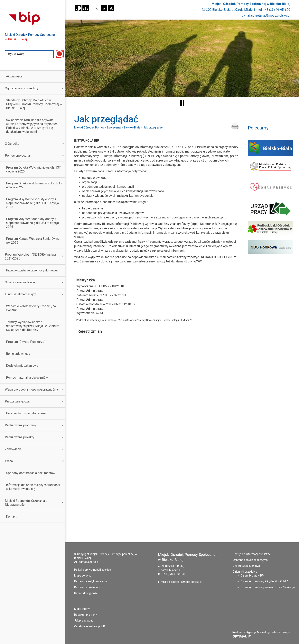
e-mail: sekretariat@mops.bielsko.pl (180, 582)
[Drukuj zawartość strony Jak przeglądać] (235, 126)
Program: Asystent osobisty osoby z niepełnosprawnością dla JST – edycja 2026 (32, 223)
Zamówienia (13, 449)
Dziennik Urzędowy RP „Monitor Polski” (264, 581)
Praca (9, 461)
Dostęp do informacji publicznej (252, 554)
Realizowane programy (21, 425)
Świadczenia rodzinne (20, 282)
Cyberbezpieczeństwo (247, 566)
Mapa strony (82, 609)
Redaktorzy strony (86, 615)
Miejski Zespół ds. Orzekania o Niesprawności (26, 503)
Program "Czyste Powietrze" (26, 342)
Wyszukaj (60, 54)
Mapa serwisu (83, 576)
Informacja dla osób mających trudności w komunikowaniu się (33, 487)
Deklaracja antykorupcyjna (90, 581)
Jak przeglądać (84, 621)
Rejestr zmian (90, 331)
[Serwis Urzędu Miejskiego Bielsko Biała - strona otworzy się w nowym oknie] (271, 148)
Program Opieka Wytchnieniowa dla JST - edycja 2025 (33, 169)
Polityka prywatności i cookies (93, 570)
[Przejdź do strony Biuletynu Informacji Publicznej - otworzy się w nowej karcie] (35, 18)
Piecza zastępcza (17, 401)
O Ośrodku (12, 144)
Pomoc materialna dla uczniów (27, 378)
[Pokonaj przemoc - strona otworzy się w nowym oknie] (271, 187)
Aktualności (14, 76)
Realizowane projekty (20, 437)
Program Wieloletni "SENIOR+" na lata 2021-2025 (31, 256)
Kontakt (11, 517)
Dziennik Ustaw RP (252, 576)
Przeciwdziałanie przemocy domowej (32, 270)
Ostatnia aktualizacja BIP (90, 626)
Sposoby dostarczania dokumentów (31, 473)
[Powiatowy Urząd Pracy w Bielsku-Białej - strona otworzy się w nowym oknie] (271, 209)
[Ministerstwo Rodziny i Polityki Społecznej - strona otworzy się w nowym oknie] (271, 167)
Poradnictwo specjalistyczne (26, 413)
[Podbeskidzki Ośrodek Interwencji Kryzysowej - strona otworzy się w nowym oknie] (271, 229)
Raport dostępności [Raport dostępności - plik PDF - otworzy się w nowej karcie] (86, 593)
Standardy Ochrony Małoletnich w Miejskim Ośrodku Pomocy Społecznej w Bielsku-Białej (34, 104)
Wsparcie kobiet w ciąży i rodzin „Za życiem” (31, 308)
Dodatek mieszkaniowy (22, 366)
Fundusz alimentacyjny (20, 294)
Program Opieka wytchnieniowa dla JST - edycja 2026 (34, 185)
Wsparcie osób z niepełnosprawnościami (33, 389)
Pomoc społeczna (17, 156)
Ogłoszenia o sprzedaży (22, 88)
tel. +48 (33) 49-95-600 (274, 10)
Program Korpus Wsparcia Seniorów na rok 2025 (33, 241)
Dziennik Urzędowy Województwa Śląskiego (268, 587)
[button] (78, 8)
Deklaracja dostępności (88, 587)
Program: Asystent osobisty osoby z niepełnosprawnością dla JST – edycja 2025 (32, 203)
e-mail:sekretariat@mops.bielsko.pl (266, 16)
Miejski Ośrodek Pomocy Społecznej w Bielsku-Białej (251, 4)
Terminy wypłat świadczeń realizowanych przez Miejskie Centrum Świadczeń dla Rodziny (33, 326)
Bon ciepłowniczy (18, 354)
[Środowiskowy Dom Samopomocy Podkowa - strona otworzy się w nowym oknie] (271, 247)
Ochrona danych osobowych (250, 560)
